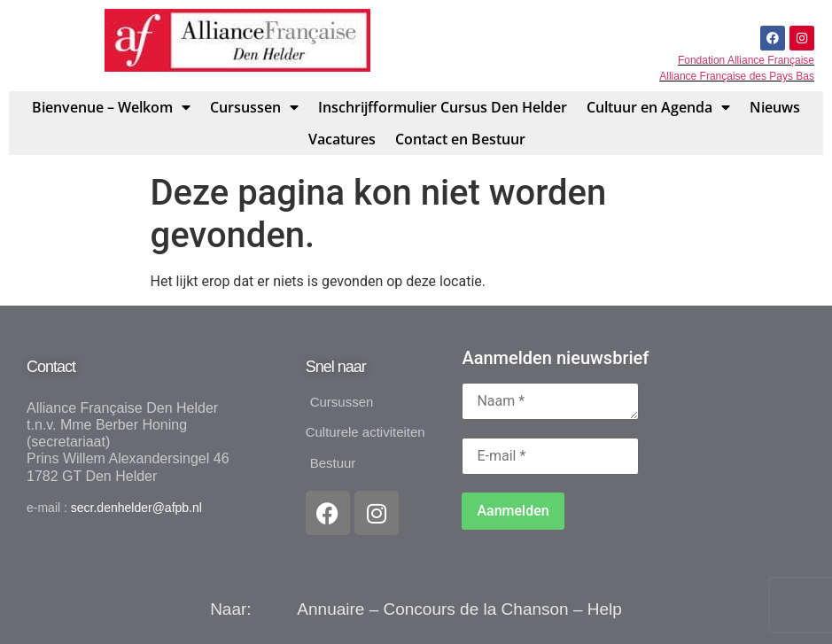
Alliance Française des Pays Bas (737, 76)
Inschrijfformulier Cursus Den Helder (443, 107)
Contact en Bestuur (460, 139)
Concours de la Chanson (476, 609)
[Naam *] (550, 401)
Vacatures (342, 139)
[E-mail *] (550, 456)
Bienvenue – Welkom (111, 107)
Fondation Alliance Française (746, 60)
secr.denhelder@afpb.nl (136, 508)
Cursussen (254, 107)
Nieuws (775, 107)
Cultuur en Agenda (658, 107)
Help (605, 609)
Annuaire (330, 609)
